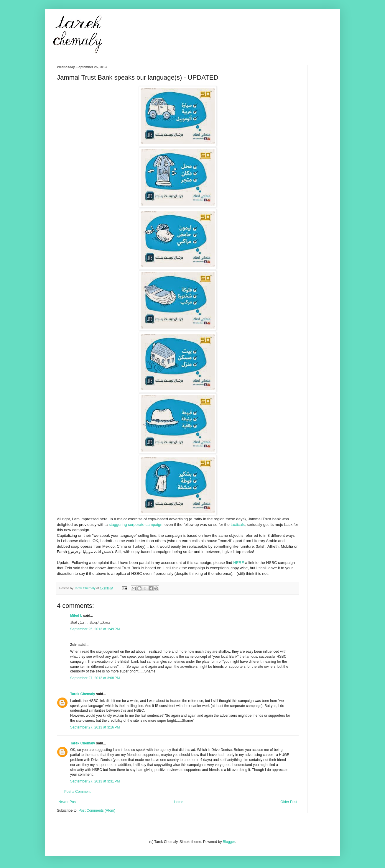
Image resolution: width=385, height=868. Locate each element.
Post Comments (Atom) (97, 810)
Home (179, 802)
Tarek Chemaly (83, 694)
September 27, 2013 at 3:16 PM (95, 727)
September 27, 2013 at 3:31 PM (95, 781)
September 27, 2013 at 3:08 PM (95, 678)
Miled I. (76, 616)
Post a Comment (77, 792)
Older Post (289, 802)
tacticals (238, 525)
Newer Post (68, 802)
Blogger (229, 842)
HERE (239, 563)
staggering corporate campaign (136, 525)
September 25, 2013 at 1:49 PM (95, 629)
